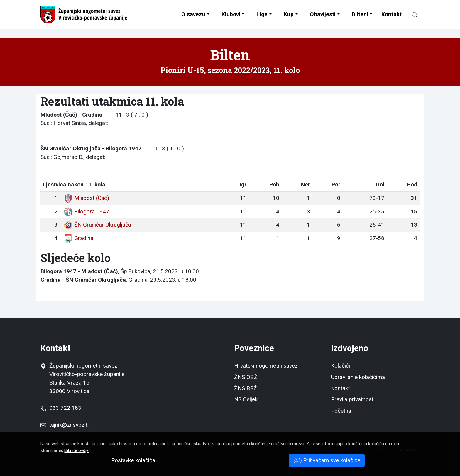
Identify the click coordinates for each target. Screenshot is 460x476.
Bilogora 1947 (86, 211)
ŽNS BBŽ (246, 388)
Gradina (78, 238)
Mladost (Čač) (86, 198)
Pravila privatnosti (353, 399)
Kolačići (340, 366)
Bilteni (360, 14)
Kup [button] (289, 14)
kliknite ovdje (76, 450)
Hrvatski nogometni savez (266, 366)
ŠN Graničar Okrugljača (97, 225)
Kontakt (391, 14)
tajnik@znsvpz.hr (70, 425)
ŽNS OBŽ (246, 377)
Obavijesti (323, 14)
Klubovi (231, 14)
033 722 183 (61, 408)
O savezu (193, 14)
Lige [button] (262, 14)
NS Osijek (246, 399)
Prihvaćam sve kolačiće (327, 460)
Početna (341, 411)
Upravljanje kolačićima (358, 377)
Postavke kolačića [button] (133, 460)
